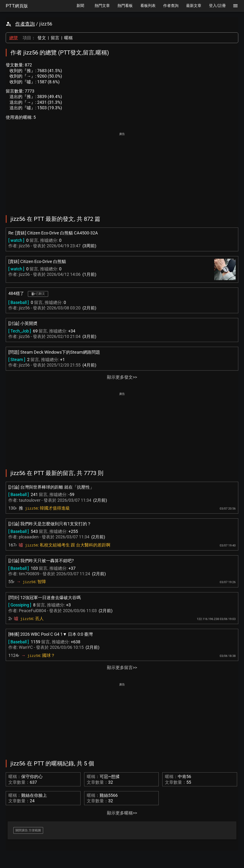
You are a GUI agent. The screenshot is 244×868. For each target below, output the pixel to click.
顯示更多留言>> (122, 667)
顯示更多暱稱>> (122, 813)
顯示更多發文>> (122, 377)
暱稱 (68, 38)
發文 (42, 38)
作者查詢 (25, 24)
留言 (55, 38)
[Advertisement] (122, 170)
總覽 (14, 38)
